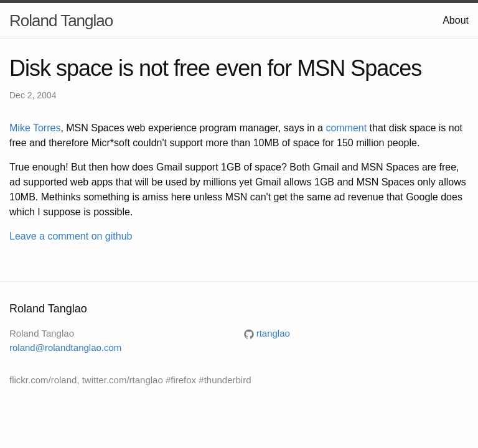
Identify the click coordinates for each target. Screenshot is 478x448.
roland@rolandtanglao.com (65, 348)
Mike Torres (35, 128)
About (456, 20)
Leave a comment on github (71, 236)
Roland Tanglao (61, 21)
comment (346, 128)
